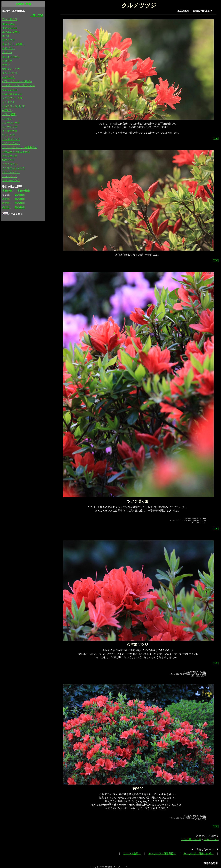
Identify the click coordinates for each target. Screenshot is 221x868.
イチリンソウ (10, 28)
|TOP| (216, 139)
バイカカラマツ (11, 143)
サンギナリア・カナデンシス (18, 85)
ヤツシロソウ (10, 176)
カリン (6, 65)
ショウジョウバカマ (13, 106)
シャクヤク (8, 102)
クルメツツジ (211, 839)
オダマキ (7, 52)
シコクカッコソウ (12, 94)
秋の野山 (20, 203)
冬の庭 (6, 207)
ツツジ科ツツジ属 (191, 839)
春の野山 (20, 195)
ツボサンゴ (8, 135)
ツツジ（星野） (132, 854)
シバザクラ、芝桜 (12, 98)
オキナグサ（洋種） (13, 44)
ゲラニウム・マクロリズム (17, 81)
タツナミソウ (10, 127)
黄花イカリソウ (11, 69)
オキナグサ (8, 40)
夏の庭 (6, 199)
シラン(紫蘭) (9, 114)
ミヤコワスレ (10, 164)
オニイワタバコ (11, 57)
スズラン (7, 119)
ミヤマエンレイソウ (13, 168)
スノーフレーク (11, 123)
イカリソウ (8, 24)
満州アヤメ (8, 160)
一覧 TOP (37, 15)
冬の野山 (20, 207)
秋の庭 (6, 203)
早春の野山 (24, 191)
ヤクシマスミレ (11, 172)
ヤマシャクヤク (11, 180)
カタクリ (7, 61)
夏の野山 (20, 199)
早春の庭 (7, 191)
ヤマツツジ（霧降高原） (162, 854)
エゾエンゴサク (11, 32)
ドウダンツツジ (11, 139)
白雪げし (7, 110)
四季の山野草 (24, 4)
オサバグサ (8, 48)
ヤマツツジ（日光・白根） (199, 854)
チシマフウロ (10, 131)
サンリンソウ (10, 90)
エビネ (6, 36)
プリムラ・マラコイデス (16, 152)
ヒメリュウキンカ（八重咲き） (20, 147)
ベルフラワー (10, 156)
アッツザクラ (10, 19)
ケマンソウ (8, 77)
